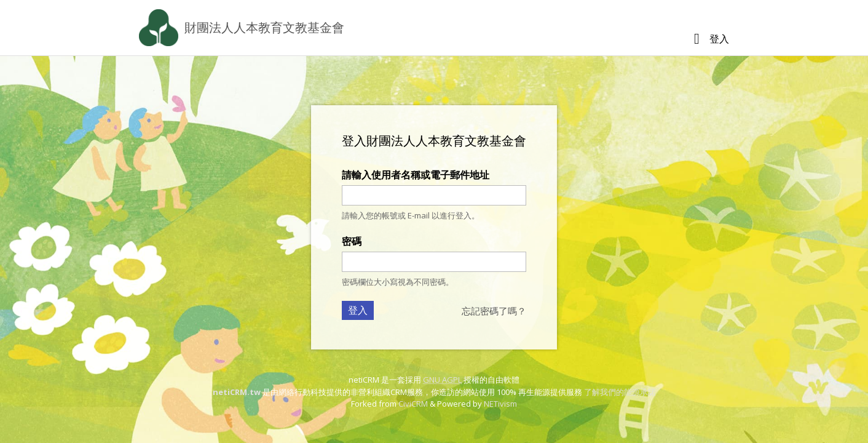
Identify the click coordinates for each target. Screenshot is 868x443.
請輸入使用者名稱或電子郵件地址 (416, 175)
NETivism (500, 404)
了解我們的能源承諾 (620, 392)
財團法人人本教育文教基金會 (264, 27)
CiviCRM (413, 404)
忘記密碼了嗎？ (494, 311)
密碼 (352, 241)
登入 (719, 39)
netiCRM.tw (237, 392)
